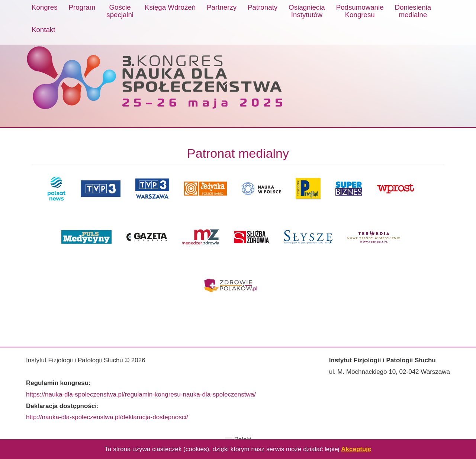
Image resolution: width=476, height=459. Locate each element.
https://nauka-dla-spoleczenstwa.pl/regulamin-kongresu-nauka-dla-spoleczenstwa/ (141, 394)
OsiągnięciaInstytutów (307, 11)
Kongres (45, 7)
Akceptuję (356, 449)
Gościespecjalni (120, 11)
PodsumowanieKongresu (360, 11)
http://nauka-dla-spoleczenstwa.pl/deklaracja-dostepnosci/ (107, 417)
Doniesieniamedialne (413, 11)
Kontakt (43, 30)
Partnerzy (222, 7)
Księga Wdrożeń (170, 7)
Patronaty (263, 7)
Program (82, 7)
